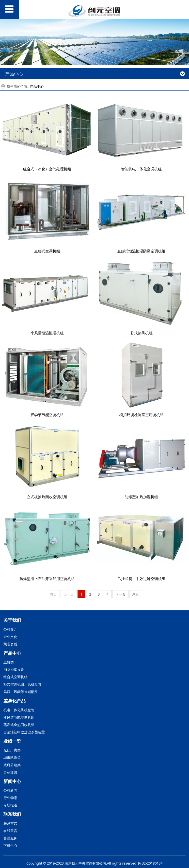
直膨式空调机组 (47, 251)
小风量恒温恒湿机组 (47, 333)
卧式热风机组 (142, 333)
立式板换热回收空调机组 (47, 497)
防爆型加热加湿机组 (141, 497)
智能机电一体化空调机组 (141, 169)
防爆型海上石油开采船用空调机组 (47, 579)
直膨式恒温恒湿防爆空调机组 (141, 251)
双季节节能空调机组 (47, 415)
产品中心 (37, 86)
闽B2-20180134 (150, 863)
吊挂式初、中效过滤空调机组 (141, 579)
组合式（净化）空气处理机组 (47, 169)
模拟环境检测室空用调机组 (142, 415)
